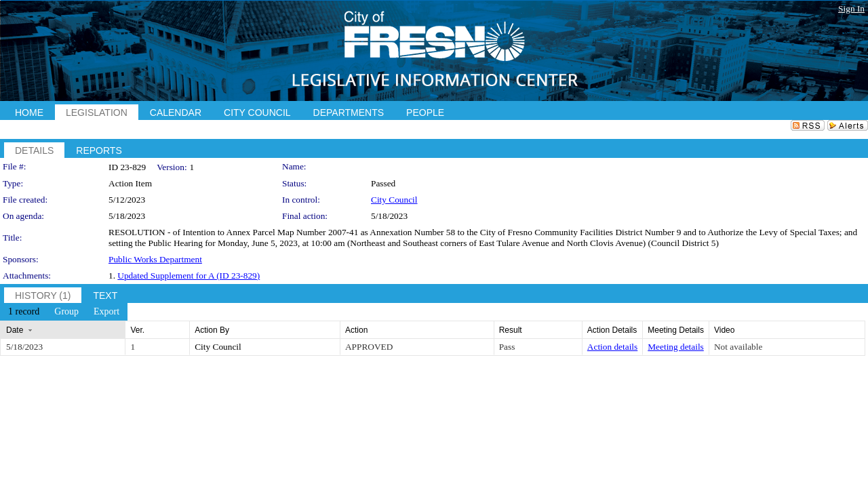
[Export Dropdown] (106, 312)
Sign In (851, 8)
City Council (394, 200)
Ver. (137, 330)
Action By (212, 330)
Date (15, 330)
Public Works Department (155, 259)
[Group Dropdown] (66, 312)
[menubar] (64, 312)
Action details (612, 347)
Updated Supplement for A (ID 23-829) (189, 276)
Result (511, 330)
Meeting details (676, 347)
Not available (738, 347)
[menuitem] (24, 312)
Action (356, 330)
